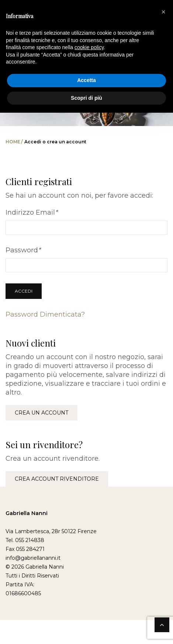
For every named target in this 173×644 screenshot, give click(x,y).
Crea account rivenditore (57, 479)
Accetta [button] (86, 80)
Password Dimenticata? (45, 314)
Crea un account (41, 413)
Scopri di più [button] (86, 98)
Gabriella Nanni (27, 513)
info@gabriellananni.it (33, 558)
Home (13, 142)
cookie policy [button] (89, 47)
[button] (163, 12)
